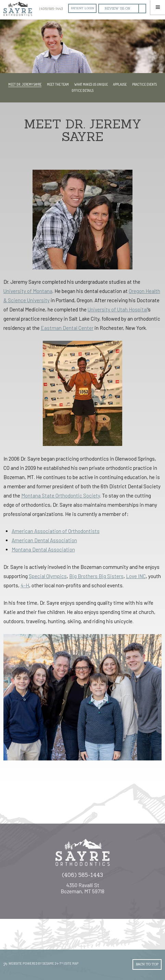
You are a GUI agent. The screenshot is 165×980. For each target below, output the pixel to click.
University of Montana (28, 291)
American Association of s (56, 531)
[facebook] (142, 8)
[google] (118, 8)
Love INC (136, 576)
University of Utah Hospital (118, 309)
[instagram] (76, 900)
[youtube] (85, 900)
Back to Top (147, 964)
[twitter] (90, 900)
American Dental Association (44, 540)
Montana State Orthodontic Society (61, 495)
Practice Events (144, 84)
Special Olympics (48, 576)
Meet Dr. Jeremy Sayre (25, 84)
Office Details (82, 90)
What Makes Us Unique (91, 84)
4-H (25, 585)
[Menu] (158, 7)
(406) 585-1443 (50, 8)
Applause (120, 84)
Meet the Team (58, 84)
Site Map (72, 963)
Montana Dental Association (43, 549)
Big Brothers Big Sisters (96, 576)
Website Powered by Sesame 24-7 (33, 964)
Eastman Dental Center (67, 328)
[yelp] (94, 900)
